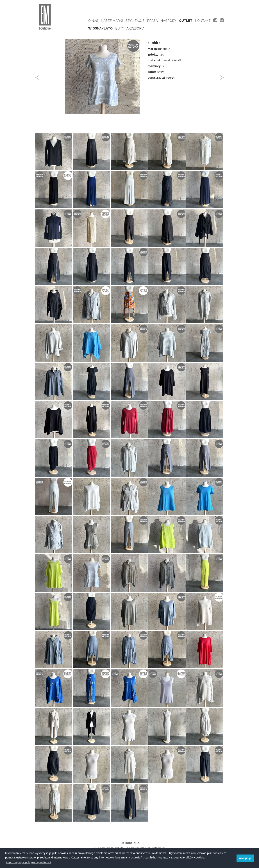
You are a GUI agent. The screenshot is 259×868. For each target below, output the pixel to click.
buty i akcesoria (130, 28)
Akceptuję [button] (245, 858)
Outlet (186, 21)
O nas (93, 21)
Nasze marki (112, 21)
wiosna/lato (100, 28)
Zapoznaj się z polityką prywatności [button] (28, 862)
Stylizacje (135, 21)
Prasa (152, 21)
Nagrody (168, 21)
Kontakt (203, 21)
